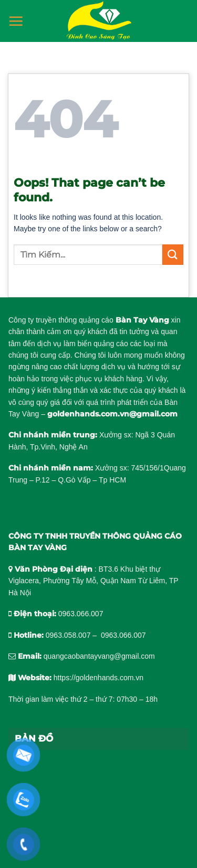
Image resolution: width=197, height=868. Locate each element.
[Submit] (173, 255)
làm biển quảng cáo (96, 344)
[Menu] (16, 21)
